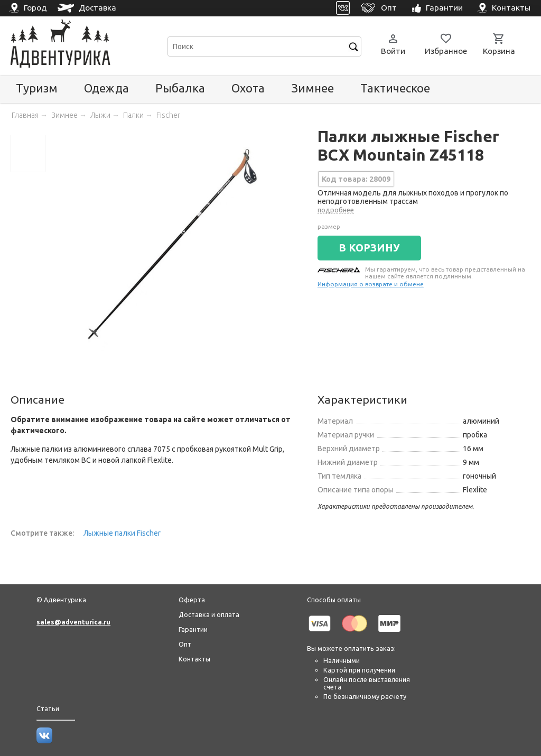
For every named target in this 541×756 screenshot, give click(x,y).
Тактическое (395, 88)
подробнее (336, 210)
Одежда (106, 88)
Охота (248, 88)
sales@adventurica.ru (73, 622)
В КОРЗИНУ (369, 248)
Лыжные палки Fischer (122, 533)
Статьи (48, 708)
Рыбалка (180, 88)
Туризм (37, 88)
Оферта (192, 600)
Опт (185, 644)
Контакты (194, 659)
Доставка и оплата (209, 614)
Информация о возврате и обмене (371, 284)
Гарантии (193, 629)
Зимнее (313, 88)
